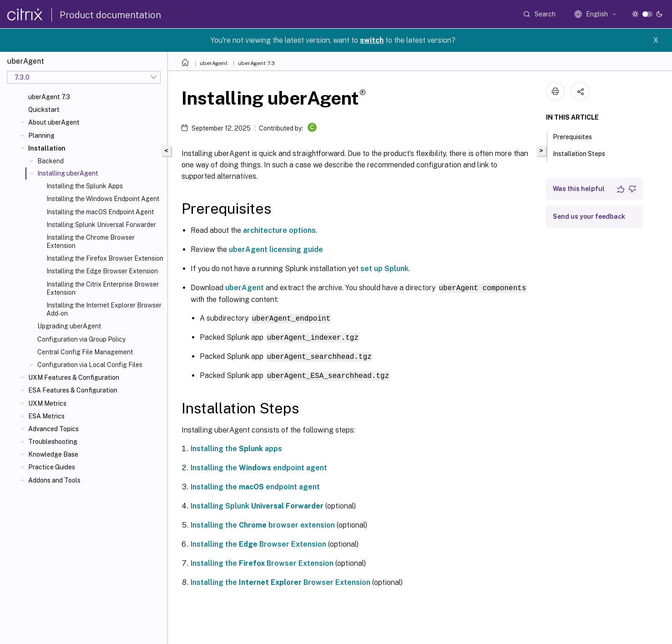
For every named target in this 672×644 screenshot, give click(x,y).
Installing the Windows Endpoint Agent (103, 199)
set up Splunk (384, 269)
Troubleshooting (53, 442)
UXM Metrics (47, 403)
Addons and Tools (54, 480)
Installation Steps (584, 153)
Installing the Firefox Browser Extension (105, 258)
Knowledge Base (53, 454)
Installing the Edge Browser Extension (102, 271)
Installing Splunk (257, 504)
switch (372, 40)
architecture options (279, 230)
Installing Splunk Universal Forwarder (101, 225)
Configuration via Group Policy (81, 339)
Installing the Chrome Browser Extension (91, 241)
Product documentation (110, 15)
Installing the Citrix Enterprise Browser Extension (103, 288)
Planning (41, 136)
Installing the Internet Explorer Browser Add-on (104, 309)
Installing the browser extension (263, 523)
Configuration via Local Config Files (90, 365)
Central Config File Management (85, 352)
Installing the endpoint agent (259, 466)
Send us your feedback (589, 216)
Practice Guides (52, 467)
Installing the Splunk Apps (85, 186)
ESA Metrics (46, 416)
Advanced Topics (53, 429)
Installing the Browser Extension (258, 542)
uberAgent (214, 63)
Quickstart (44, 110)
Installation (47, 148)
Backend (51, 161)
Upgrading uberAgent (69, 326)
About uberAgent (54, 122)
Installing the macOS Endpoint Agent (100, 212)
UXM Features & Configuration (74, 377)
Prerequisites (577, 136)
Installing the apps (236, 447)
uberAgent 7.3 (49, 97)
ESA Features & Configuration (73, 390)
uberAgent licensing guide (276, 249)
